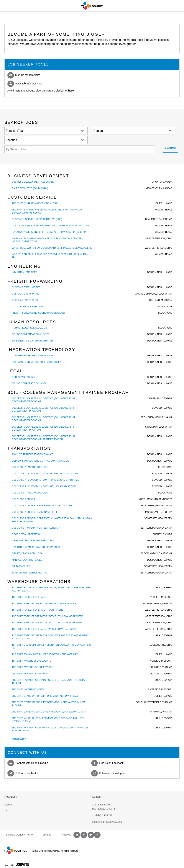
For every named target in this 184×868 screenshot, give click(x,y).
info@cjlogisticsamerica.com (107, 822)
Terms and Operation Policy (19, 835)
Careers (8, 805)
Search (170, 148)
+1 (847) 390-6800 (102, 815)
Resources (11, 797)
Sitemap (47, 835)
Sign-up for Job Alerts (24, 75)
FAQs (7, 811)
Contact (97, 797)
